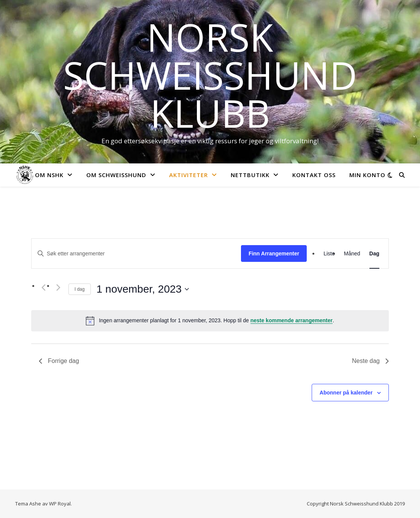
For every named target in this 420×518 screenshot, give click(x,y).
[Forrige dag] (43, 288)
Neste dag (370, 361)
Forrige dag (59, 361)
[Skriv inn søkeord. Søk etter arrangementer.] (136, 254)
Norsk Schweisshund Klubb (210, 75)
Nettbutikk (250, 175)
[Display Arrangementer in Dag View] (374, 253)
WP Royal (60, 504)
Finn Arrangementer (274, 253)
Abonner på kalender (346, 393)
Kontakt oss (314, 175)
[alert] (210, 321)
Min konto (367, 175)
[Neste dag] (58, 288)
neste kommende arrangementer (292, 320)
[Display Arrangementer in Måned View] (352, 253)
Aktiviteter (189, 175)
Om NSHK (49, 175)
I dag (80, 289)
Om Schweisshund (116, 175)
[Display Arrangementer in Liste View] (329, 253)
